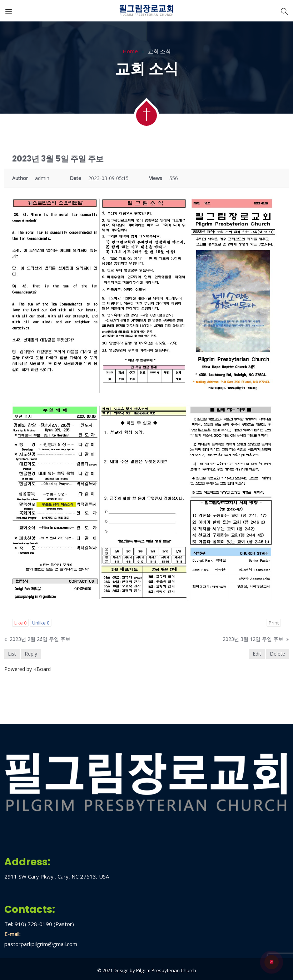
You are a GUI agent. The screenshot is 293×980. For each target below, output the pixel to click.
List (12, 654)
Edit (257, 654)
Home (130, 51)
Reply (31, 654)
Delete (277, 654)
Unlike (41, 623)
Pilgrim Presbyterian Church (166, 970)
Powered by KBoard (28, 669)
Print (274, 623)
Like (20, 623)
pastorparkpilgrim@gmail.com (41, 944)
